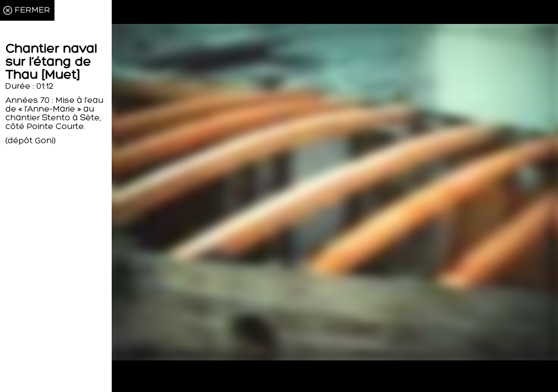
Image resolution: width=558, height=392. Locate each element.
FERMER (32, 10)
